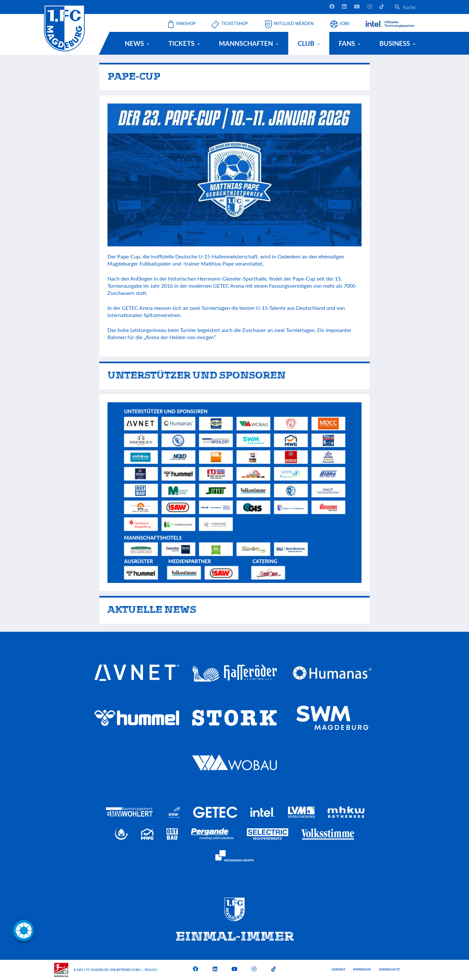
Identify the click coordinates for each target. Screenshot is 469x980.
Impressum (362, 969)
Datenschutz (389, 969)
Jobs (344, 24)
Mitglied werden (294, 24)
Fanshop (186, 24)
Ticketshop (235, 24)
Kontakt (339, 969)
